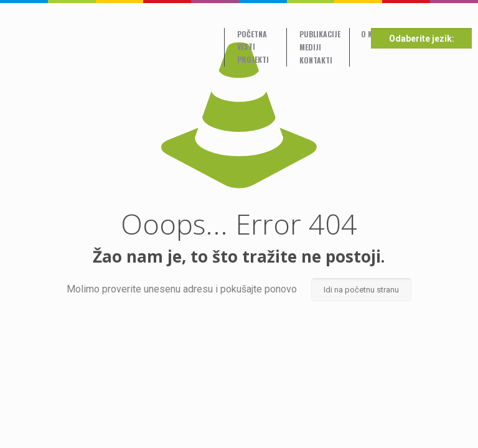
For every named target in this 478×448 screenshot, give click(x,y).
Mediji (310, 47)
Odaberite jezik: (422, 39)
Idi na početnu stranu (361, 290)
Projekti (253, 59)
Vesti (246, 46)
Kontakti (316, 60)
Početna (252, 34)
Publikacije (320, 34)
